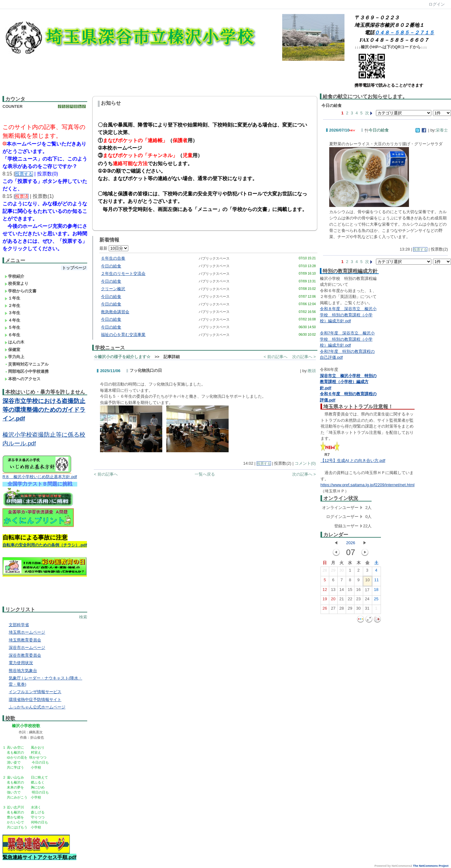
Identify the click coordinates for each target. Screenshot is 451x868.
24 (367, 600)
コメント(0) (305, 463)
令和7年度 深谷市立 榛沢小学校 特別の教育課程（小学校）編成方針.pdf (347, 339)
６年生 (12, 335)
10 (368, 581)
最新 (114, 248)
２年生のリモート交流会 (123, 273)
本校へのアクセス (23, 379)
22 (350, 600)
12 (325, 591)
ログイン (437, 4)
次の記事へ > (304, 357)
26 (325, 610)
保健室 (12, 350)
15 (350, 591)
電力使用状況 (21, 663)
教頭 (312, 371)
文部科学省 (19, 625)
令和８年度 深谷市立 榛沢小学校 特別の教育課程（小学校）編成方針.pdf (348, 315)
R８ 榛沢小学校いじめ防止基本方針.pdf (40, 477)
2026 (351, 543)
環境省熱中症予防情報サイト (35, 700)
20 (333, 600)
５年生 (12, 327)
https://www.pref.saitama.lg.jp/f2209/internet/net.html (368, 485)
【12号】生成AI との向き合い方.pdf (353, 460)
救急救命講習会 (115, 312)
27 (333, 610)
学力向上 (14, 357)
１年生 (12, 298)
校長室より (17, 283)
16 (358, 591)
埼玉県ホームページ (27, 632)
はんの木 (14, 342)
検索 (83, 617)
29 (333, 572)
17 (367, 591)
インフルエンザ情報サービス (35, 692)
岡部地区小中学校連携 (27, 371)
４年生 (12, 320)
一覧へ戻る (205, 474)
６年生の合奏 (113, 258)
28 (325, 572)
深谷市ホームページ (27, 647)
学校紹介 (14, 276)
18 (376, 591)
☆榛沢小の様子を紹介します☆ (122, 357)
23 (358, 600)
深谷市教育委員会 (25, 655)
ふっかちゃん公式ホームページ (37, 707)
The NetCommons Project (431, 866)
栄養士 (442, 130)
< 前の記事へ (275, 357)
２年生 (12, 306)
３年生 (12, 313)
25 (376, 600)
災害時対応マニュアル (27, 364)
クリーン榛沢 (113, 289)
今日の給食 (111, 266)
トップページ (74, 268)
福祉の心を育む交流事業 (123, 335)
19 (325, 600)
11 (377, 581)
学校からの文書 (21, 291)
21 (342, 600)
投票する (264, 463)
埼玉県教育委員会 (25, 640)
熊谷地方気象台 (23, 671)
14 (342, 591)
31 (367, 610)
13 (333, 591)
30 (342, 572)
